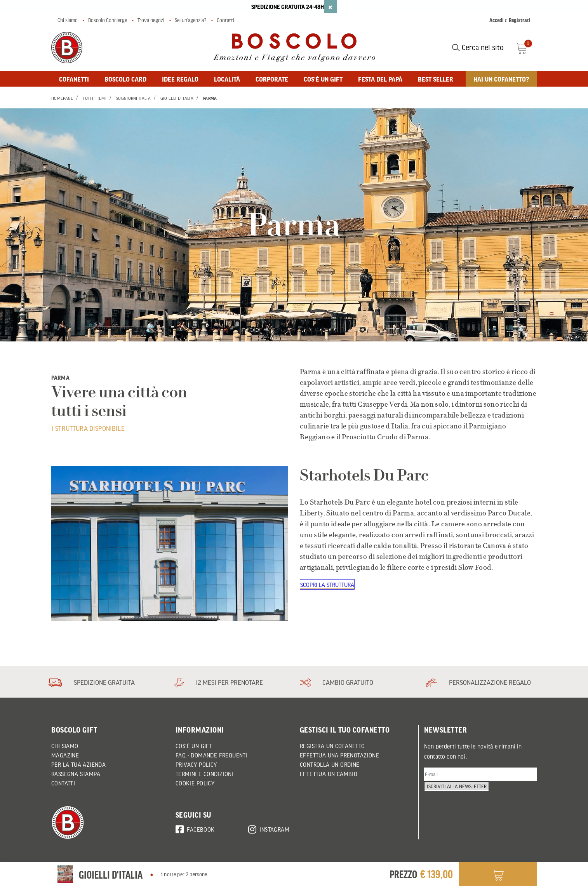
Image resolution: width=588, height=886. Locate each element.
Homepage (62, 98)
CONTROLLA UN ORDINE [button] (330, 764)
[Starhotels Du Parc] (170, 543)
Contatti (225, 20)
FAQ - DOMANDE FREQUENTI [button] (211, 755)
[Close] (331, 7)
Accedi (497, 20)
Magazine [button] (65, 755)
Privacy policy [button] (196, 764)
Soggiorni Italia (133, 98)
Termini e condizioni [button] (204, 774)
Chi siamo (68, 20)
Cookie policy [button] (195, 783)
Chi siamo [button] (65, 746)
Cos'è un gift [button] (323, 79)
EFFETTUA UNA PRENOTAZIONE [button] (339, 755)
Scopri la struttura (328, 585)
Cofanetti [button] (74, 79)
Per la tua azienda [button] (78, 764)
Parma (210, 98)
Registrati (520, 20)
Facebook (195, 828)
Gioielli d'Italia (177, 98)
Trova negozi (151, 20)
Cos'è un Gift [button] (194, 746)
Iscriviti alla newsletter (460, 795)
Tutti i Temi (95, 98)
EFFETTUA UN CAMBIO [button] (329, 774)
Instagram (269, 828)
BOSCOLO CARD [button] (125, 79)
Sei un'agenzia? (190, 20)
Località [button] (227, 79)
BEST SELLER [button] (436, 79)
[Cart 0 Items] (526, 47)
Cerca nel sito (478, 47)
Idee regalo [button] (180, 79)
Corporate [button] (272, 79)
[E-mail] (480, 775)
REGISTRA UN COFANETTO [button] (332, 746)
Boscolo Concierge (108, 20)
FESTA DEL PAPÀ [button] (380, 79)
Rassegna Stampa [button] (76, 774)
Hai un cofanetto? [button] (501, 79)
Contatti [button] (63, 783)
